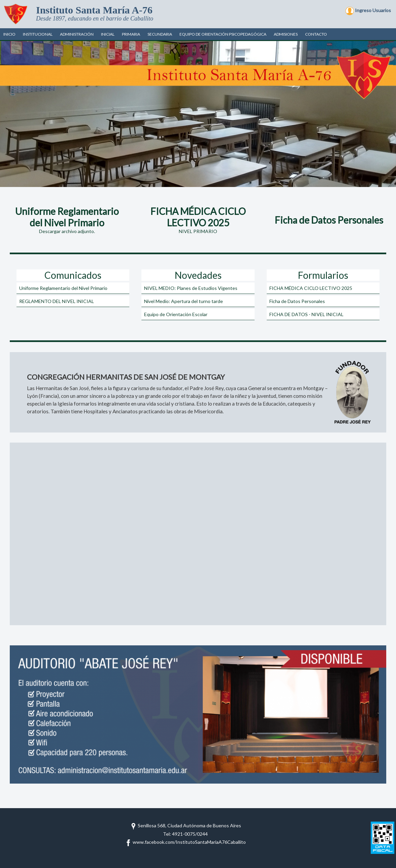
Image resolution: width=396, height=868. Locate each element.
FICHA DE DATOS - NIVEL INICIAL (306, 314)
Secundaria (160, 34)
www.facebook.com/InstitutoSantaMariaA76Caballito (185, 842)
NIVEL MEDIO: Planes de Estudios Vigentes (191, 288)
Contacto (316, 34)
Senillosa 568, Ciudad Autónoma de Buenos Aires (186, 825)
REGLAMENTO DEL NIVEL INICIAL (57, 301)
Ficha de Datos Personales (297, 301)
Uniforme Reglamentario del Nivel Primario (63, 288)
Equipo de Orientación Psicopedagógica (223, 34)
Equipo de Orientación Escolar (176, 314)
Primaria (131, 34)
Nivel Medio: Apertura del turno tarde (184, 301)
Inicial (108, 34)
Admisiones (286, 34)
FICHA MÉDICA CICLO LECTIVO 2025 (311, 288)
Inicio (9, 34)
